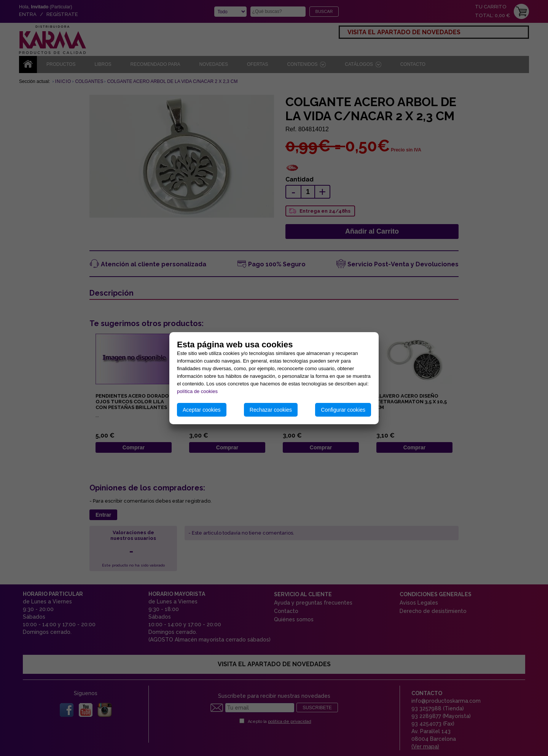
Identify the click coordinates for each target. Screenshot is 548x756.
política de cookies (197, 391)
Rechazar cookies (271, 410)
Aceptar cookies (202, 410)
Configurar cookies (343, 410)
